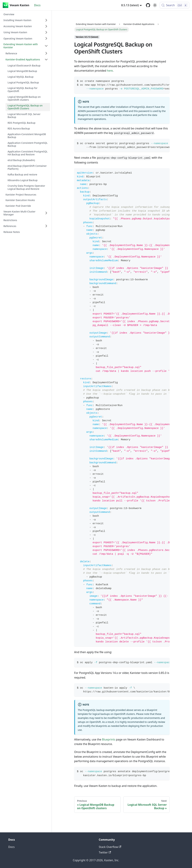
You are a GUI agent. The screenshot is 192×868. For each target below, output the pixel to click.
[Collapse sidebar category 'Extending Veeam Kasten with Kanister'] (46, 46)
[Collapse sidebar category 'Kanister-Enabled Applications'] (46, 60)
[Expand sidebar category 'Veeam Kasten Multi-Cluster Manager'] (46, 213)
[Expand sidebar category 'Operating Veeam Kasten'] (46, 38)
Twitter (105, 852)
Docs (37, 5)
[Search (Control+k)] (174, 5)
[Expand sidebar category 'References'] (46, 226)
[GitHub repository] (148, 5)
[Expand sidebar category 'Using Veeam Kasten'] (46, 32)
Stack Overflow (110, 847)
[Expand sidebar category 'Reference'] (46, 53)
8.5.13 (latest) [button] (130, 5)
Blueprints (109, 739)
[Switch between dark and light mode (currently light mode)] (155, 5)
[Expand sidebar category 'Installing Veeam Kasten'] (46, 20)
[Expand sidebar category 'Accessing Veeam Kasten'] (46, 26)
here (110, 71)
